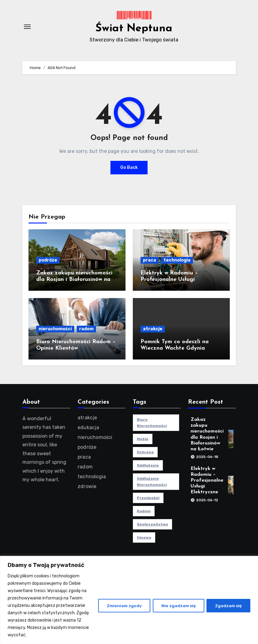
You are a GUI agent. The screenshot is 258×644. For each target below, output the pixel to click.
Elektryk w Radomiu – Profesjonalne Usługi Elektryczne (169, 280)
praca (150, 260)
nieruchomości (55, 329)
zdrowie (87, 486)
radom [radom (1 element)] (144, 511)
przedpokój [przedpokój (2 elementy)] (148, 498)
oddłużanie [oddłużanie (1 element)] (148, 465)
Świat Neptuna (134, 28)
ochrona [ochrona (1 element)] (145, 452)
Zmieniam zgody (122, 605)
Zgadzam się (228, 605)
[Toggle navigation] (27, 27)
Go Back (129, 167)
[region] (129, 600)
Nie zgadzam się (177, 605)
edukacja (89, 427)
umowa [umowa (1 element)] (144, 537)
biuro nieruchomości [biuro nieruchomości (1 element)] (152, 423)
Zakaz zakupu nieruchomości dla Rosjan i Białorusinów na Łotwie (74, 280)
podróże (48, 260)
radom (86, 329)
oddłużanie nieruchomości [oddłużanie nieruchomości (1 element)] (152, 482)
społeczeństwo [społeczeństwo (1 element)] (152, 524)
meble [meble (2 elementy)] (143, 439)
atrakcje (153, 329)
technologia (177, 260)
